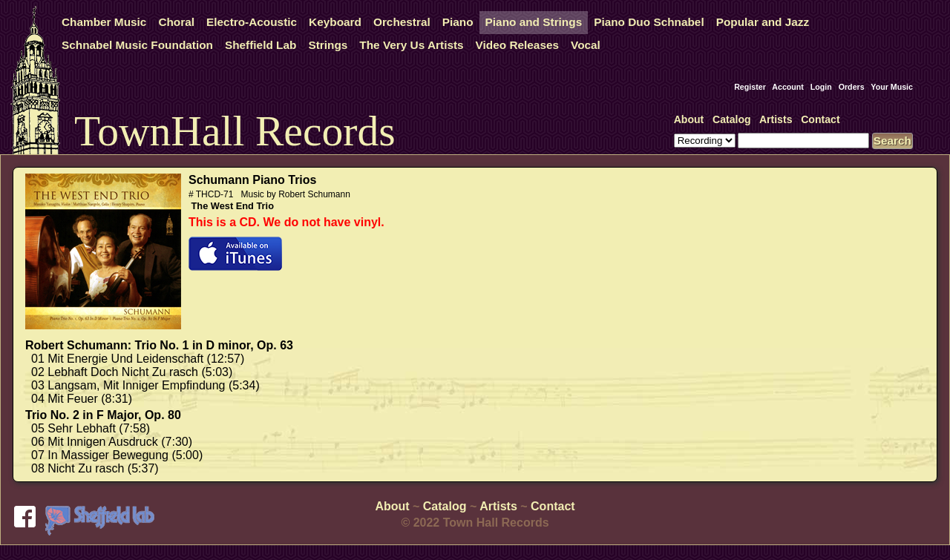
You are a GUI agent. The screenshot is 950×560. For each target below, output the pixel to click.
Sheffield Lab (261, 45)
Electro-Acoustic (252, 22)
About (689, 119)
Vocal (586, 45)
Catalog (732, 119)
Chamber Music (104, 22)
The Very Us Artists (411, 45)
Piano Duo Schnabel (649, 22)
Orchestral (402, 22)
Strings (328, 45)
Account (788, 87)
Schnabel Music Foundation (137, 45)
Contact (820, 119)
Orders (852, 87)
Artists (776, 119)
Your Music (892, 87)
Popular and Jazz (763, 22)
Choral (176, 22)
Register (750, 87)
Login (821, 87)
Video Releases (517, 45)
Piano (458, 22)
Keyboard (335, 22)
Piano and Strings (534, 22)
